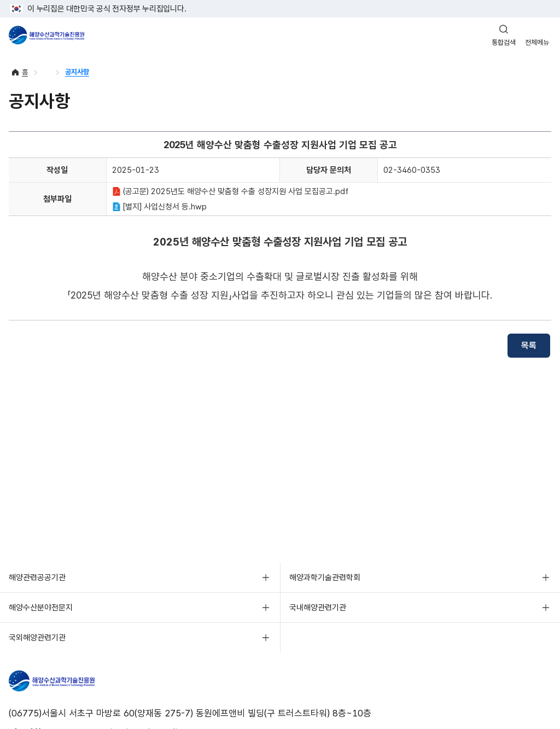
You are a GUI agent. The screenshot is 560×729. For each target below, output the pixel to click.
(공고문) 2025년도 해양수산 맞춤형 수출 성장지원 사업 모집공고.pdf (230, 191)
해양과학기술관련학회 (325, 578)
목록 (529, 345)
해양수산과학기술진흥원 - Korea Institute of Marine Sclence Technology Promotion (46, 35)
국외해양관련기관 (37, 638)
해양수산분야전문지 (41, 608)
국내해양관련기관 (318, 608)
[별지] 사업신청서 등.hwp (159, 207)
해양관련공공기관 (37, 578)
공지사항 (77, 72)
